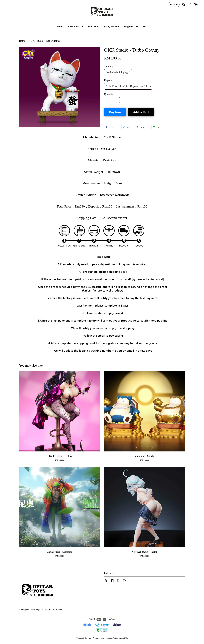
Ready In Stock (111, 27)
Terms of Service (84, 638)
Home (60, 27)
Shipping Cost (131, 27)
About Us (123, 638)
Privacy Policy (99, 638)
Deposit (108, 80)
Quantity (109, 94)
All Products (76, 27)
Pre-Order (93, 27)
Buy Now (115, 112)
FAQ (145, 27)
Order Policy (112, 638)
